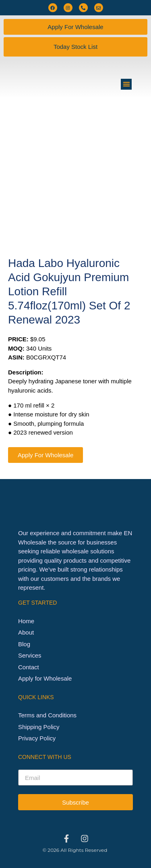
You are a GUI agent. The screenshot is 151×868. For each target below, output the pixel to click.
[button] (126, 84)
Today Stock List (75, 47)
